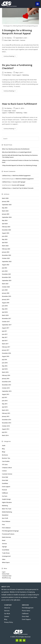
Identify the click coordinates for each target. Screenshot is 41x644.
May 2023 (5, 239)
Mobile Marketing (7, 512)
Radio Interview (6, 537)
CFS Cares (5, 464)
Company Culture (7, 468)
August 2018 (6, 303)
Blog (3, 449)
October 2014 (6, 426)
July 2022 (4, 268)
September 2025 (7, 205)
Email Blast (8, 75)
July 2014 (4, 432)
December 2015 (6, 382)
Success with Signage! (19, 182)
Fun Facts (5, 496)
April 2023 (5, 242)
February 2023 (6, 249)
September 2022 (7, 261)
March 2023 (5, 246)
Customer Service (7, 474)
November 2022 (6, 255)
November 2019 (6, 296)
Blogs (4, 452)
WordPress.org (6, 578)
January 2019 (6, 299)
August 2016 (6, 356)
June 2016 (5, 363)
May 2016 (5, 366)
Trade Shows (6, 553)
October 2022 (6, 258)
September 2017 (7, 325)
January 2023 (6, 252)
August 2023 (6, 233)
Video (25, 113)
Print (3, 525)
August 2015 (6, 394)
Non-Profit (16, 40)
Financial (4, 490)
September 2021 (7, 280)
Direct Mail (8, 40)
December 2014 (6, 420)
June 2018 (5, 306)
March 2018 (5, 315)
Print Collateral (6, 528)
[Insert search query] (20, 139)
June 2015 (5, 401)
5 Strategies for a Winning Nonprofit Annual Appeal (17, 32)
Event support (17, 75)
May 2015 (5, 404)
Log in (4, 572)
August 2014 (6, 429)
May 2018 (5, 309)
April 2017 (5, 341)
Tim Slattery (8, 38)
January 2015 (6, 416)
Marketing (26, 75)
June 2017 (5, 334)
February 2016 (6, 375)
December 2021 (6, 274)
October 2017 (6, 322)
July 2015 (4, 397)
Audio (4, 445)
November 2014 (6, 423)
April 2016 (5, 369)
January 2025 (6, 214)
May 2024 (5, 220)
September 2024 (7, 217)
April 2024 (5, 224)
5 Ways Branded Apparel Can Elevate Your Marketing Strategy (20, 165)
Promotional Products (8, 534)
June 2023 (5, 236)
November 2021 (6, 277)
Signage (4, 547)
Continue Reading (10, 56)
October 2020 (6, 287)
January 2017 (6, 350)
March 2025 (5, 211)
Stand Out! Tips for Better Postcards (23, 188)
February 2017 (6, 347)
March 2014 (5, 435)
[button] (38, 4)
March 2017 (5, 344)
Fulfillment (11, 113)
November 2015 (6, 385)
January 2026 (6, 201)
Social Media (6, 550)
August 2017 (6, 328)
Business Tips (6, 458)
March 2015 (5, 410)
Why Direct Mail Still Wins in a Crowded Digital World (17, 152)
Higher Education (7, 502)
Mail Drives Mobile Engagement (22, 176)
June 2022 (5, 271)
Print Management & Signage (10, 531)
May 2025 (5, 208)
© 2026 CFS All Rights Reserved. (21, 637)
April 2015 (5, 407)
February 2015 (6, 413)
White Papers (6, 562)
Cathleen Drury (6, 176)
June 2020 (5, 290)
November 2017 (6, 318)
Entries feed (6, 574)
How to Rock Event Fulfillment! (20, 104)
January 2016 (6, 379)
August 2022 (6, 265)
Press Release (6, 521)
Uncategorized (6, 556)
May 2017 (5, 337)
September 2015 (7, 391)
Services (23, 40)
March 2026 (5, 198)
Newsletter (5, 515)
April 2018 (5, 312)
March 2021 (5, 284)
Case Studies (6, 461)
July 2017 (4, 331)
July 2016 (4, 360)
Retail (4, 540)
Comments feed (7, 576)
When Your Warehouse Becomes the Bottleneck (16, 149)
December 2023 (6, 230)
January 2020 (6, 293)
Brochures (5, 455)
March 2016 (5, 372)
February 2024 (6, 227)
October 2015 (6, 388)
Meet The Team (7, 509)
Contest (4, 471)
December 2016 (6, 353)
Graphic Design (6, 499)
